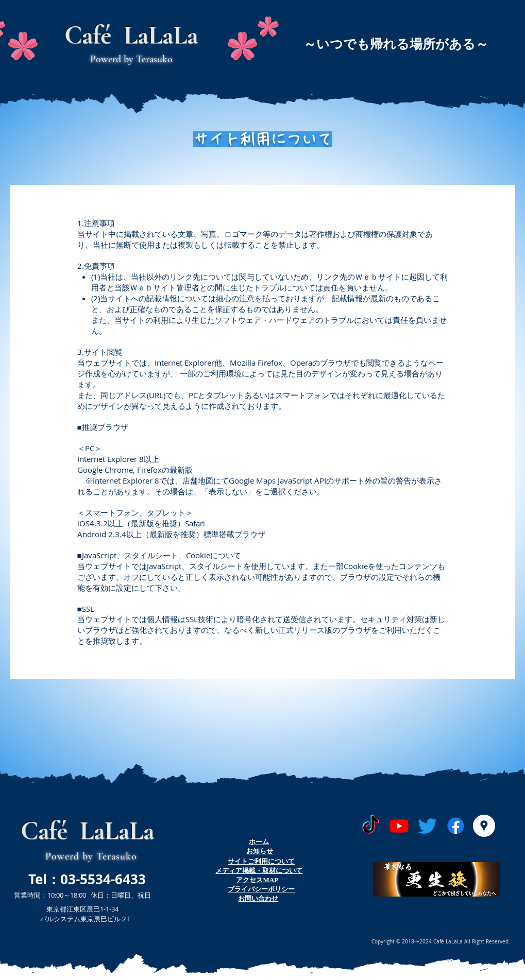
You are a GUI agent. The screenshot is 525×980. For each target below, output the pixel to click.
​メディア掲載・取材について (259, 871)
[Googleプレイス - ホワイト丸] (484, 826)
